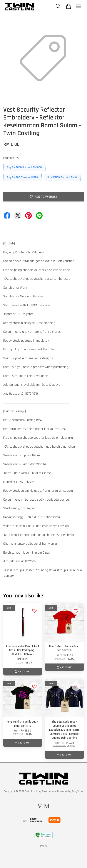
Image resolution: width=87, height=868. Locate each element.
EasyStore (78, 791)
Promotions (11, 158)
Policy (44, 846)
